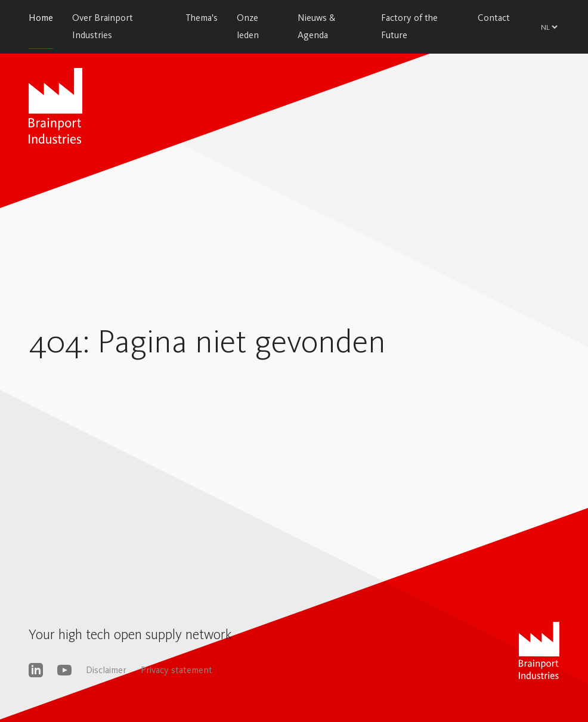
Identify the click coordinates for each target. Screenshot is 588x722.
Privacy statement (177, 670)
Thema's (202, 18)
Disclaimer (106, 670)
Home (41, 18)
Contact (494, 18)
